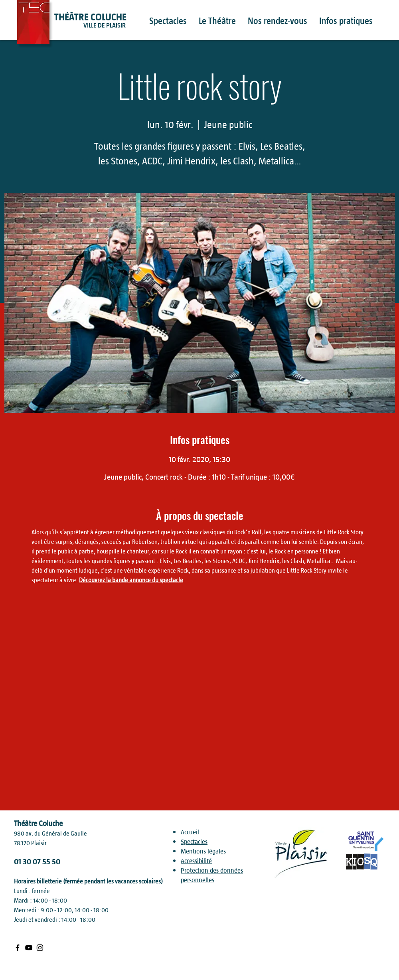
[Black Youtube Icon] (29, 948)
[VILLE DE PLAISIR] (119, 26)
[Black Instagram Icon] (40, 948)
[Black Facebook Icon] (18, 948)
